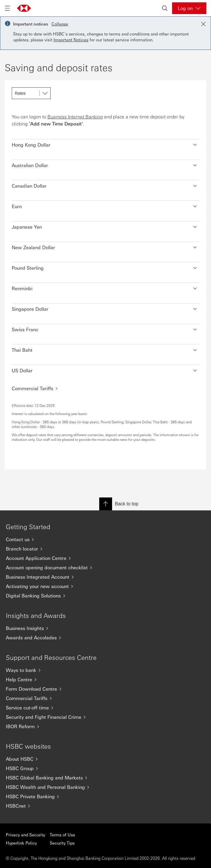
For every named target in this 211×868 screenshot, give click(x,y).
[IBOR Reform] (105, 726)
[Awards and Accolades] (105, 638)
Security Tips (62, 843)
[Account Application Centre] (105, 558)
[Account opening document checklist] (105, 568)
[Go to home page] (24, 8)
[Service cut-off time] (105, 708)
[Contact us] (105, 539)
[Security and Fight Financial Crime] (105, 717)
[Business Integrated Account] (105, 577)
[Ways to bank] (105, 670)
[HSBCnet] (105, 806)
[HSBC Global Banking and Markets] (105, 778)
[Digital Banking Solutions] (105, 596)
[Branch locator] (105, 549)
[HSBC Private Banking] (105, 796)
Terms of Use (62, 835)
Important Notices (71, 40)
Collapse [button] (60, 24)
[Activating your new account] (105, 586)
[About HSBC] (105, 759)
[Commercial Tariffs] (105, 388)
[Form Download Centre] (105, 689)
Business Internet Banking (75, 117)
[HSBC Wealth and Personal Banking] (105, 787)
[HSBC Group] (105, 768)
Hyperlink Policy (21, 843)
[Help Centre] (105, 680)
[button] (105, 143)
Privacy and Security (25, 835)
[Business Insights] (105, 628)
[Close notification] (203, 24)
